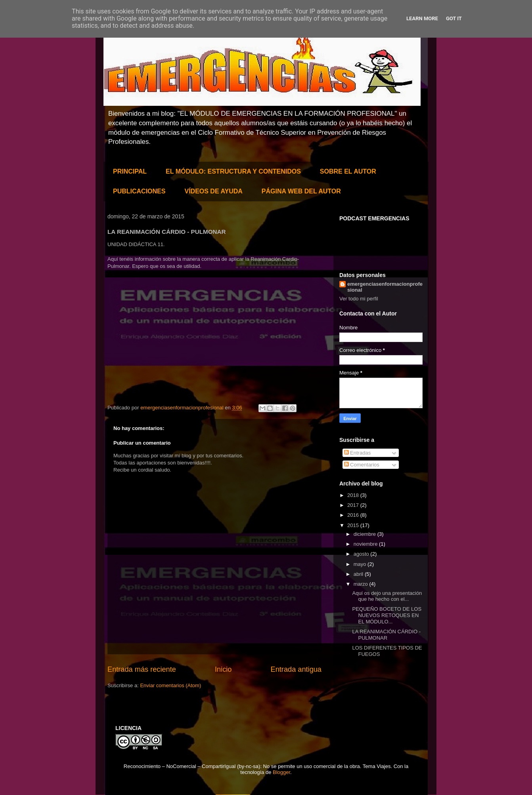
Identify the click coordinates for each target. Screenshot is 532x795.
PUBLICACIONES (139, 191)
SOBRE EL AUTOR (348, 171)
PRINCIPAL (130, 171)
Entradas (358, 453)
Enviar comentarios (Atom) (170, 685)
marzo (362, 584)
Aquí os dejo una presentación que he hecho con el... (387, 596)
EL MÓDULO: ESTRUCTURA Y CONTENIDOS (233, 171)
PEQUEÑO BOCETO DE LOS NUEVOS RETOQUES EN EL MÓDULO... (387, 615)
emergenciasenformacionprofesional (385, 287)
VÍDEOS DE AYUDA (213, 191)
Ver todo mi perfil (359, 299)
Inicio (223, 669)
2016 (354, 515)
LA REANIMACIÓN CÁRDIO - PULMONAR (386, 635)
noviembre (366, 544)
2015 (354, 525)
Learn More (422, 18)
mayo (361, 564)
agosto (362, 554)
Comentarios (362, 465)
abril (359, 574)
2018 (354, 495)
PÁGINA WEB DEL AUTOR (301, 191)
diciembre (366, 534)
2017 (354, 505)
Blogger (281, 772)
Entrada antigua (296, 669)
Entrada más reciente (142, 669)
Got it (454, 18)
